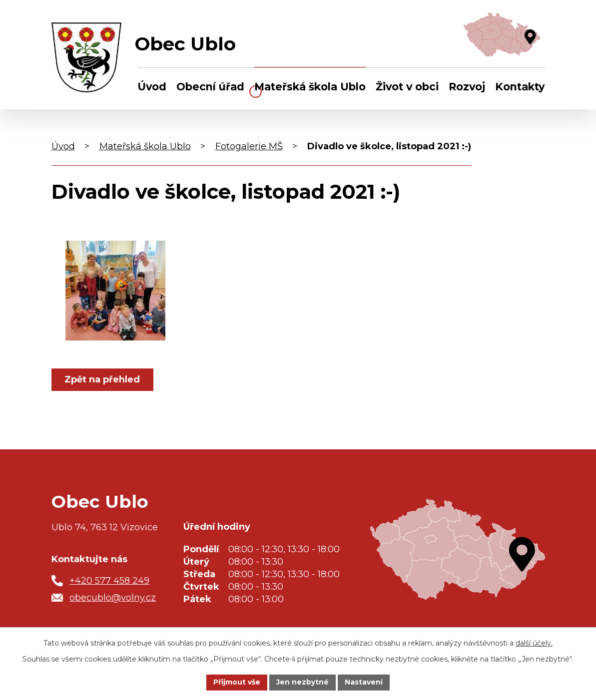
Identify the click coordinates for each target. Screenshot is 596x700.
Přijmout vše (237, 682)
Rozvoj (467, 87)
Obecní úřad (210, 87)
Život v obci (407, 87)
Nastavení (364, 682)
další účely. (534, 643)
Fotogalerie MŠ (249, 146)
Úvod (152, 87)
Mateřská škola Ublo (310, 87)
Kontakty (520, 87)
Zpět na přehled (103, 379)
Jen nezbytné (302, 682)
